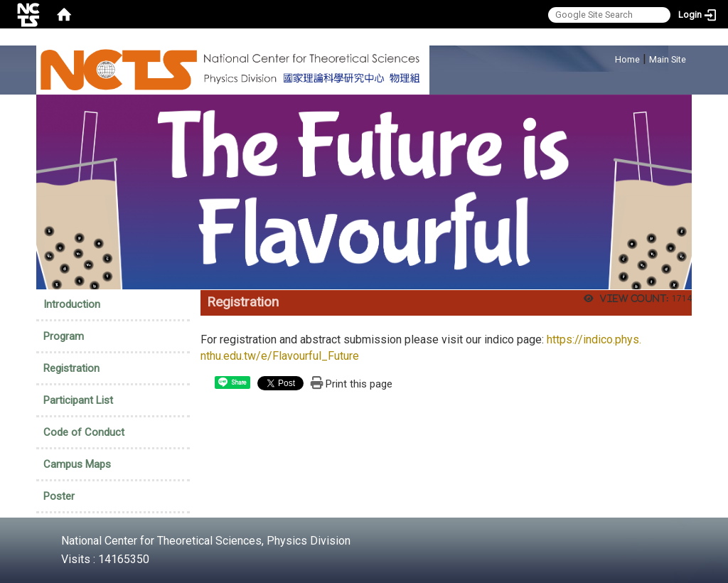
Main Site (668, 59)
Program (64, 336)
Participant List (78, 400)
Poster (59, 496)
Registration (71, 368)
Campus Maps (77, 464)
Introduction (72, 304)
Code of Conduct (84, 432)
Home (627, 59)
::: (607, 57)
